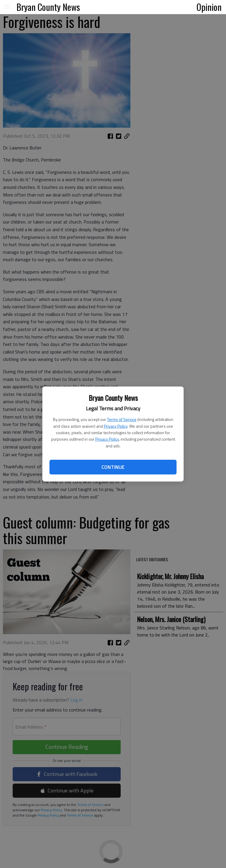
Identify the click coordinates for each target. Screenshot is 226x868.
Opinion (209, 7)
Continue (113, 467)
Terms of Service (122, 419)
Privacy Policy (116, 426)
